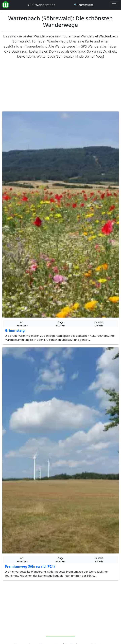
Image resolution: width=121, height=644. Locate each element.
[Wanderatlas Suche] (84, 5)
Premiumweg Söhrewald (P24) (30, 566)
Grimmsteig (15, 330)
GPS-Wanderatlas (42, 5)
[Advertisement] (60, 85)
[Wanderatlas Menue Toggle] (114, 5)
